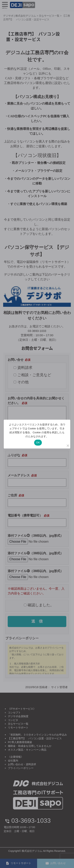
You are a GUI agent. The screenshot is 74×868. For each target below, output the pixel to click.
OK (38, 443)
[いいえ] (68, 446)
